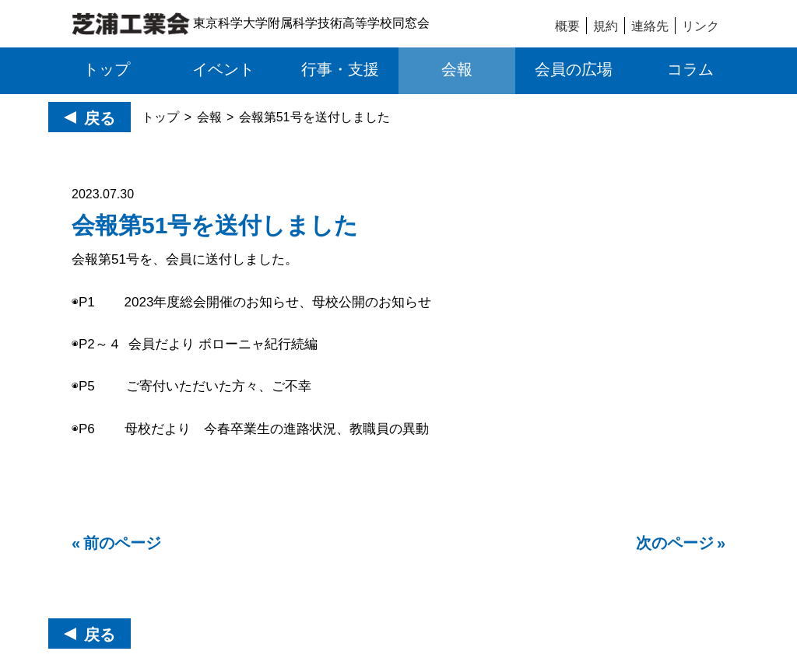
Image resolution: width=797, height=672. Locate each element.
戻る (100, 118)
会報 (209, 117)
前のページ (122, 543)
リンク (700, 26)
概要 (567, 26)
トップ (160, 117)
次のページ (675, 543)
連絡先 (650, 26)
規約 (606, 26)
